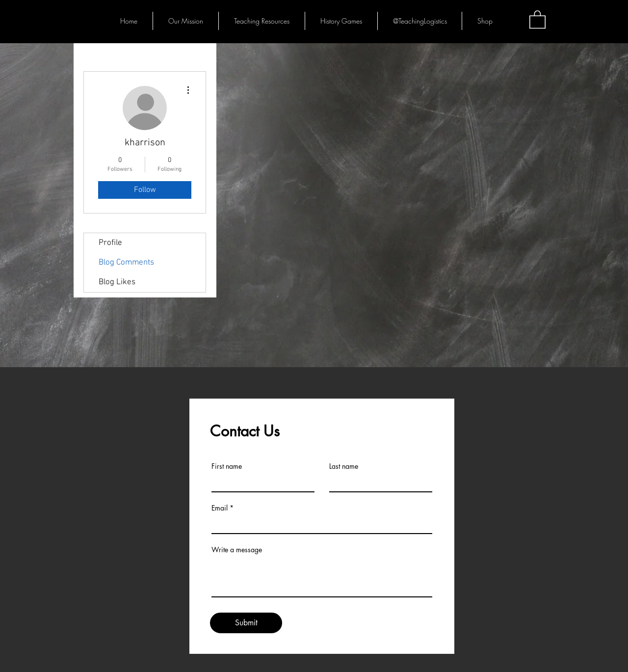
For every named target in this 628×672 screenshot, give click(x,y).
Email (220, 508)
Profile (110, 243)
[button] (537, 19)
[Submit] (246, 623)
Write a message (237, 550)
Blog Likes (117, 282)
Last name (344, 466)
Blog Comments (126, 263)
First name (227, 466)
